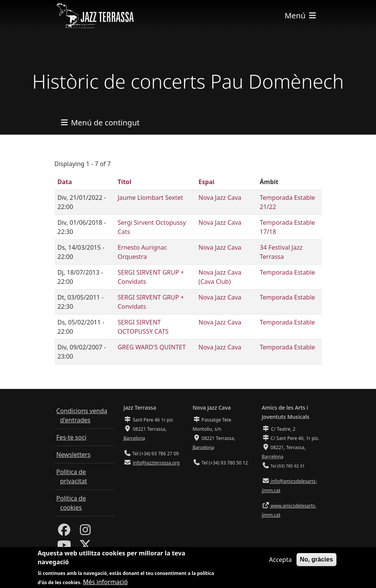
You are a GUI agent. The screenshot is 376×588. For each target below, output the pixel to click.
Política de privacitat (72, 476)
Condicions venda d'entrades (82, 415)
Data (65, 182)
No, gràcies (316, 563)
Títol (124, 182)
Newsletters (74, 455)
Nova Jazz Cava (220, 198)
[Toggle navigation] (301, 16)
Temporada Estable (287, 272)
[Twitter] (85, 547)
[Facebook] (64, 532)
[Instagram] (85, 532)
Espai (206, 182)
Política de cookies (71, 503)
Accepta (280, 563)
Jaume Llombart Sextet (150, 198)
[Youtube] (64, 547)
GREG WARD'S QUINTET (152, 347)
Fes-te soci (71, 437)
